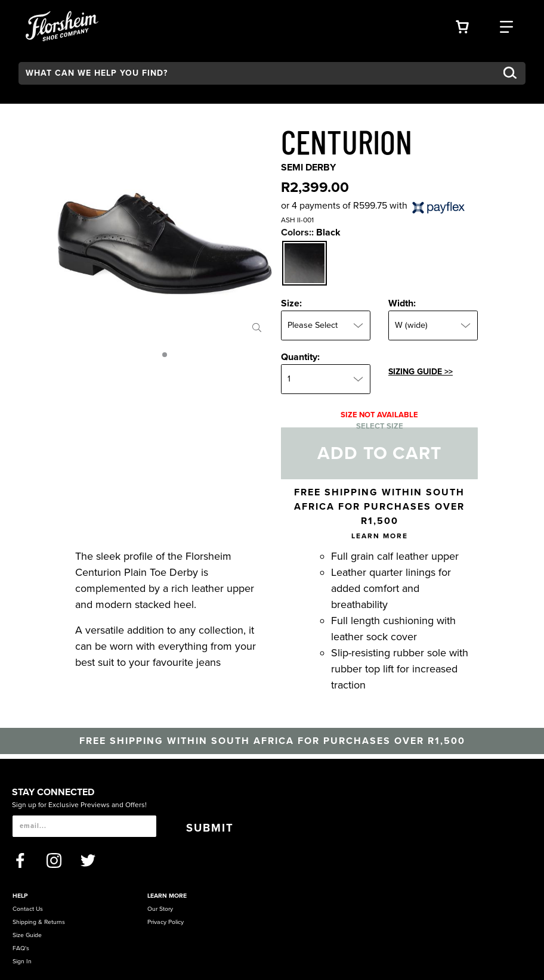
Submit (210, 828)
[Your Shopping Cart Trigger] (462, 26)
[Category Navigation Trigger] (506, 26)
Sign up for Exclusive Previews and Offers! (79, 805)
